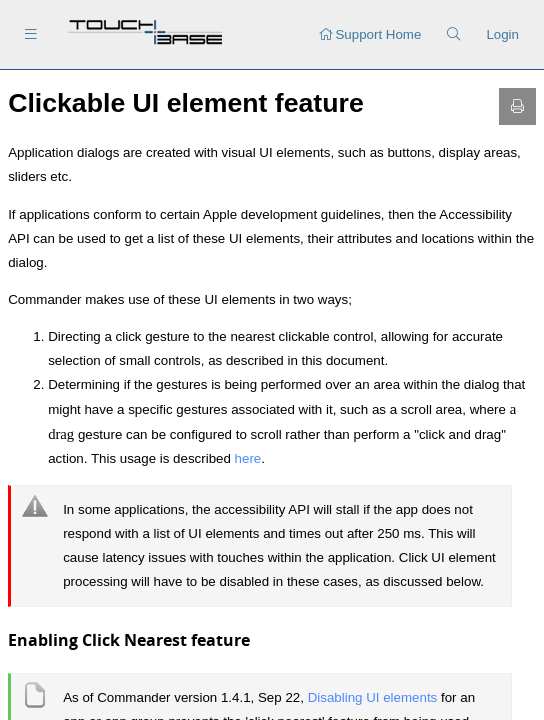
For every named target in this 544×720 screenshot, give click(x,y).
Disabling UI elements (374, 697)
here (248, 458)
